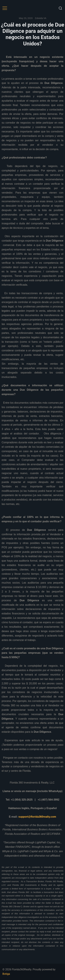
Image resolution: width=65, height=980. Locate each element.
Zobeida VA (41, 18)
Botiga (6, 974)
